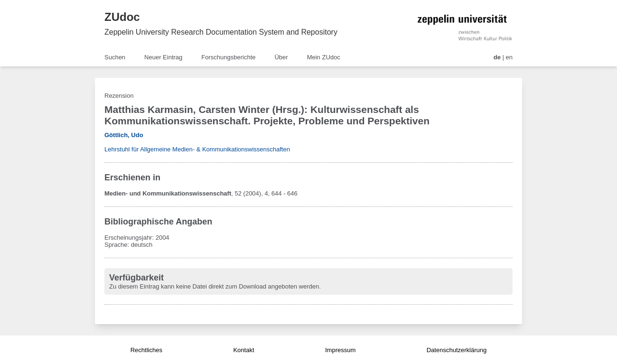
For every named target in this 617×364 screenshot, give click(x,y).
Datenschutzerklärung (457, 350)
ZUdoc (122, 17)
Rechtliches (146, 350)
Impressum (340, 350)
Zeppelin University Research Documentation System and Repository (221, 32)
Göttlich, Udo (124, 135)
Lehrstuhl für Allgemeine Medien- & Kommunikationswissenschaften (197, 149)
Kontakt (243, 350)
